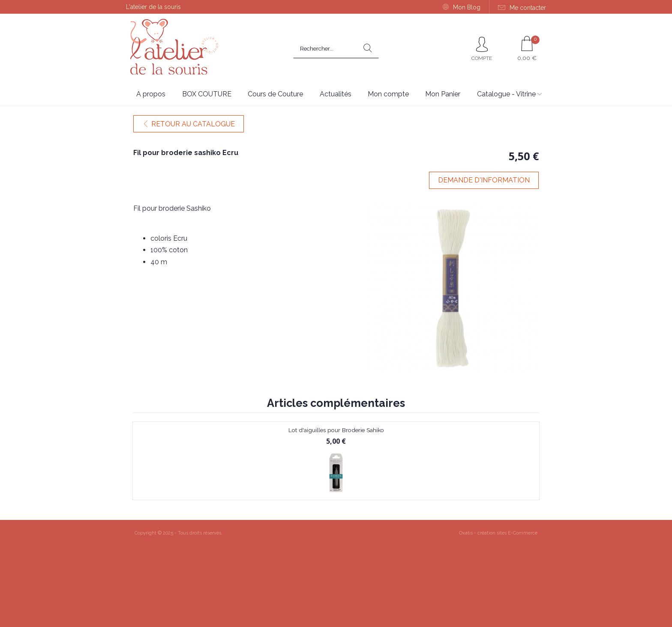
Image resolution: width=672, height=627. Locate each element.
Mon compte (388, 94)
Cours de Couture (275, 94)
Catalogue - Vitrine (506, 94)
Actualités (336, 94)
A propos (151, 94)
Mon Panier (443, 94)
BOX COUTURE (207, 94)
